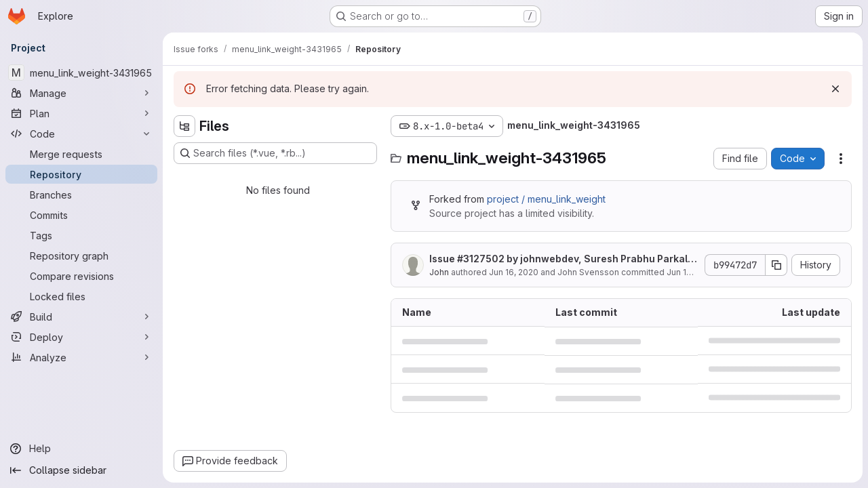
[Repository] (81, 174)
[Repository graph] (81, 256)
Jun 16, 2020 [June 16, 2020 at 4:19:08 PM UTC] (514, 272)
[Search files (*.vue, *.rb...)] (275, 153)
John (439, 272)
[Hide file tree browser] (184, 126)
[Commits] (81, 215)
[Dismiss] (835, 89)
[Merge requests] (81, 154)
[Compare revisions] (81, 276)
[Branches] (81, 195)
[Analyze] (81, 357)
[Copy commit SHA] (776, 265)
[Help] (81, 449)
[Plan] (81, 113)
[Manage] (81, 93)
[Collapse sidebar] (81, 470)
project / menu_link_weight (546, 199)
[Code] (81, 134)
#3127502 (481, 259)
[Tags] (81, 235)
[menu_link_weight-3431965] (81, 73)
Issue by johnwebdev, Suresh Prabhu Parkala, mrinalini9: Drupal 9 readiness (563, 259)
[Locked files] (81, 296)
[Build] (81, 317)
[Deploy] (81, 337)
